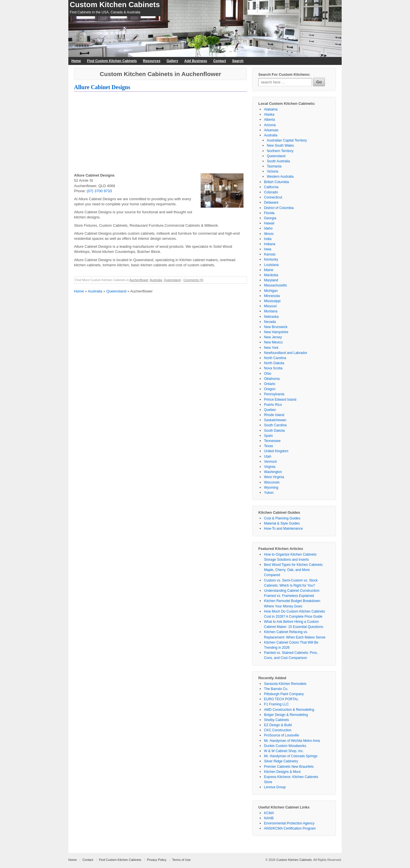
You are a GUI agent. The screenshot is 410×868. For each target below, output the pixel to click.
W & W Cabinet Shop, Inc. (284, 751)
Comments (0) (193, 280)
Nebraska (271, 317)
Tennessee (272, 441)
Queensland (172, 280)
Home (76, 61)
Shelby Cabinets (276, 720)
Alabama (271, 109)
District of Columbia (279, 208)
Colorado (271, 192)
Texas (268, 446)
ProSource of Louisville (281, 735)
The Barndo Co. (276, 689)
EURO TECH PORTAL (281, 699)
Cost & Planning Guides (282, 518)
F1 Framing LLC (276, 704)
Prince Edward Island (280, 400)
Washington (273, 472)
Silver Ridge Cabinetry (281, 761)
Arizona (270, 125)
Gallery (172, 61)
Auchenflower (139, 280)
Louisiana (271, 265)
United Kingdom (276, 451)
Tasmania (274, 166)
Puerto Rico (273, 405)
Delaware (271, 202)
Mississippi (272, 301)
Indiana (269, 244)
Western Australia (280, 177)
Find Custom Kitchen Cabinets (112, 61)
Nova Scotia (273, 368)
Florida (269, 213)
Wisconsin (272, 482)
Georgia (270, 218)
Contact (220, 61)
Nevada (270, 322)
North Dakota (274, 363)
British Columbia (276, 182)
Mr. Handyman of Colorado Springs (291, 756)
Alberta (269, 120)
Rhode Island (274, 415)
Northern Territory (280, 151)
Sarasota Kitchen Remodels (285, 684)
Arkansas (271, 130)
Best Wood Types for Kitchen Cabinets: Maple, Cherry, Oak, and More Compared (294, 570)
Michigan (271, 291)
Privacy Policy (157, 860)
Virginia (270, 467)
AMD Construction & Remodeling (289, 710)
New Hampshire (276, 332)
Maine (269, 270)
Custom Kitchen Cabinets (115, 5)
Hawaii (269, 223)
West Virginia (274, 477)
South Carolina (275, 425)
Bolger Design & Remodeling (286, 715)
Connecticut (273, 197)
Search (238, 61)
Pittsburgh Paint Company (284, 694)
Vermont (270, 462)
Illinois (269, 234)
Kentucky (271, 259)
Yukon (269, 493)
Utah (267, 456)
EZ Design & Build (278, 725)
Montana (271, 311)
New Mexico (273, 342)
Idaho (268, 228)
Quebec (270, 410)
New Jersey (273, 337)
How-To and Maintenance (283, 529)
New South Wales (280, 146)
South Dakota (274, 431)
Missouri (270, 306)
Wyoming (271, 488)
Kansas (270, 254)
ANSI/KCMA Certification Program (290, 828)
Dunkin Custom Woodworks (285, 746)
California (271, 187)
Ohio (267, 374)
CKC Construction (278, 730)
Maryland (271, 280)
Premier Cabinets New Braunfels (289, 767)
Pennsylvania (274, 394)
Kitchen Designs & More (282, 772)
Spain (268, 436)
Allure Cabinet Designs (102, 87)
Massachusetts (275, 285)
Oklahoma (272, 379)
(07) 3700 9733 (99, 191)
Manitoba (271, 275)
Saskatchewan (275, 420)
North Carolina (275, 358)
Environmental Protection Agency (289, 823)
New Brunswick (276, 327)
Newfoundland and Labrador (285, 353)
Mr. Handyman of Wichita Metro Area (292, 741)
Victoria (272, 171)
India (268, 239)
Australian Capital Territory (287, 140)
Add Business (196, 61)
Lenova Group (275, 787)
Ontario (269, 384)
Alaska (269, 114)
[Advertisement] (160, 133)
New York (271, 348)
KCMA (269, 813)
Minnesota (272, 296)
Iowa (267, 249)
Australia (156, 280)
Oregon (270, 389)
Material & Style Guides (282, 523)
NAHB (269, 818)
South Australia (278, 161)
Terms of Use (182, 860)
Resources (152, 61)
